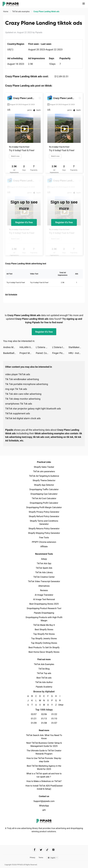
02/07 (34, 714)
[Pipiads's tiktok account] (47, 850)
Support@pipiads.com (44, 801)
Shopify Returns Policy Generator (44, 529)
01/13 (44, 719)
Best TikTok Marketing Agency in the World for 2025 (44, 767)
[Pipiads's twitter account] (41, 850)
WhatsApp (44, 806)
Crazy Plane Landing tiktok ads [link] (46, 11)
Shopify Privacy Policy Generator (44, 512)
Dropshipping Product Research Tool (44, 608)
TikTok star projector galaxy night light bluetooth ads (33, 409)
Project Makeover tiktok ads (28, 353)
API (44, 810)
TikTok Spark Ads (44, 568)
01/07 (54, 723)
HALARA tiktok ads (28, 347)
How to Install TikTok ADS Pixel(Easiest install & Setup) (44, 787)
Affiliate (44, 547)
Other (60, 705)
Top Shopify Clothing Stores (44, 643)
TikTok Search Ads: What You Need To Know (44, 737)
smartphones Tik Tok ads (19, 404)
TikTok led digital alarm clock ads (23, 418)
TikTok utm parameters (44, 471)
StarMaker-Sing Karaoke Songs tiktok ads (77, 347)
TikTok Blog (44, 669)
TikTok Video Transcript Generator (44, 581)
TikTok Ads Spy (44, 563)
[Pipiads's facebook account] (35, 850)
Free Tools (44, 538)
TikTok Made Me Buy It (44, 625)
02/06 (44, 714)
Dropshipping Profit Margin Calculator (44, 507)
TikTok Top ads (44, 673)
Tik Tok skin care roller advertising (23, 394)
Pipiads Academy (44, 687)
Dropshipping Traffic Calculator (44, 489)
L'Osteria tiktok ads (60, 347)
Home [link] (6, 11)
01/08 (44, 723)
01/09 (34, 723)
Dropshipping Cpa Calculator (44, 494)
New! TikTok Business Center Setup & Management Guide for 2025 (44, 745)
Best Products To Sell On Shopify (44, 647)
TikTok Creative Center (44, 577)
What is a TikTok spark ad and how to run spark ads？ (44, 775)
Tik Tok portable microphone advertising (27, 384)
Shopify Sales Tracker (44, 467)
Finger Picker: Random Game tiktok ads (60, 353)
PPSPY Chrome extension (44, 542)
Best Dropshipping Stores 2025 (44, 604)
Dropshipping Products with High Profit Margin (44, 619)
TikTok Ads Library (44, 572)
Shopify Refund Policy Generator (44, 516)
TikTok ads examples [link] (21, 11)
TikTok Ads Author (44, 682)
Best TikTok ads (44, 678)
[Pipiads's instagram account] (53, 850)
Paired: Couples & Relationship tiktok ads (44, 353)
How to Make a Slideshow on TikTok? (44, 781)
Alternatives (44, 586)
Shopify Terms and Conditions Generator (44, 522)
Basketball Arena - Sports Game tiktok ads (11, 353)
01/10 (54, 719)
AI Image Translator (44, 595)
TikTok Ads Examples (44, 664)
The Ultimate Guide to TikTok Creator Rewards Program (44, 752)
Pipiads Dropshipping (44, 613)
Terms (41, 858)
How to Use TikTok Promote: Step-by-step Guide (44, 760)
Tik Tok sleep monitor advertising (23, 399)
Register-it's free (24, 222)
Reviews (44, 590)
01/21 (34, 719)
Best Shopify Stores (44, 630)
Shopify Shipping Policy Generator (44, 533)
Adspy (44, 559)
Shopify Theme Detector (44, 480)
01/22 (54, 714)
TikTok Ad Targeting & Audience (44, 476)
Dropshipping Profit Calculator (44, 503)
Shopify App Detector (44, 485)
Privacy (32, 858)
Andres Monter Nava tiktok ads (11, 347)
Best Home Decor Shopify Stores (44, 652)
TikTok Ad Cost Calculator (44, 498)
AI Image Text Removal (44, 599)
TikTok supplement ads (18, 413)
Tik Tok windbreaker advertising (22, 379)
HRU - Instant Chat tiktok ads (77, 353)
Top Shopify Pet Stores (44, 634)
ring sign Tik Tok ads (16, 389)
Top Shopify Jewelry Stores (44, 639)
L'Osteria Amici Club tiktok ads (44, 347)
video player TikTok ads (18, 374)
